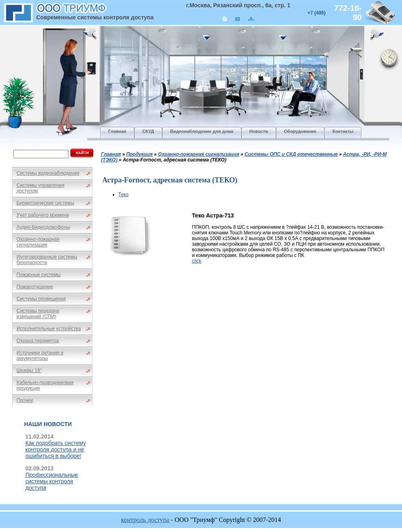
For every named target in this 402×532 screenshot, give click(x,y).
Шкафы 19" (29, 371)
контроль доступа (145, 520)
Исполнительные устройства (49, 329)
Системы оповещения (41, 299)
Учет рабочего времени (43, 215)
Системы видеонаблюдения (48, 173)
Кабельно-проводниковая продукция (45, 385)
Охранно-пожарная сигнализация (38, 242)
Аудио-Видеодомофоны (43, 227)
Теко (123, 195)
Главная (111, 154)
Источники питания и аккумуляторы (40, 356)
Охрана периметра (38, 341)
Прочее (25, 400)
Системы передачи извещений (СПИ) (38, 314)
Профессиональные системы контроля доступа (52, 481)
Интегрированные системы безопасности (47, 260)
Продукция (140, 154)
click (197, 261)
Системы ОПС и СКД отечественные (291, 154)
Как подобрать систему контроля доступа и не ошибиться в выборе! (56, 449)
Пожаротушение (35, 287)
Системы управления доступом (40, 188)
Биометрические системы (45, 203)
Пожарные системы (38, 275)
